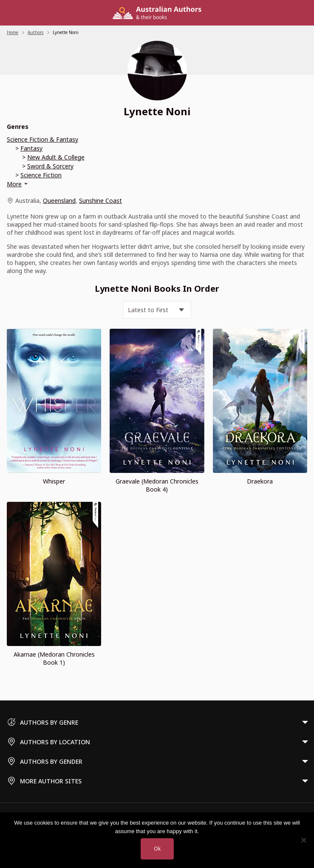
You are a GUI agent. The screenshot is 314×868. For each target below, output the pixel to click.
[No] (303, 840)
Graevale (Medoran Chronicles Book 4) (157, 485)
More (14, 184)
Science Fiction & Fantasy (42, 139)
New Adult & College (56, 157)
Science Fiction (41, 175)
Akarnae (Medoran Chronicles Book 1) (54, 658)
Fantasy (31, 148)
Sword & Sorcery (50, 166)
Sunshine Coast (100, 201)
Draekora (260, 481)
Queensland (59, 201)
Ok (157, 849)
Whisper (54, 481)
